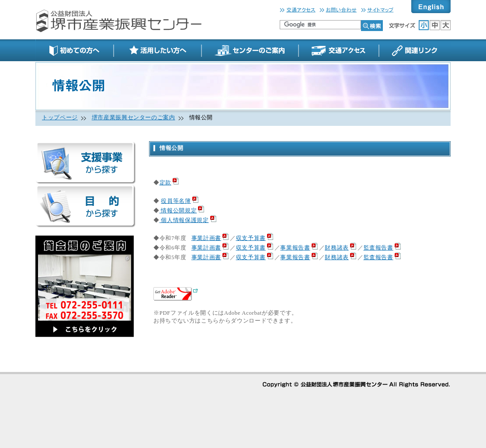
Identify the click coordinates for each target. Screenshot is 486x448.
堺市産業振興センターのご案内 (134, 118)
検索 (372, 26)
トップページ (60, 118)
